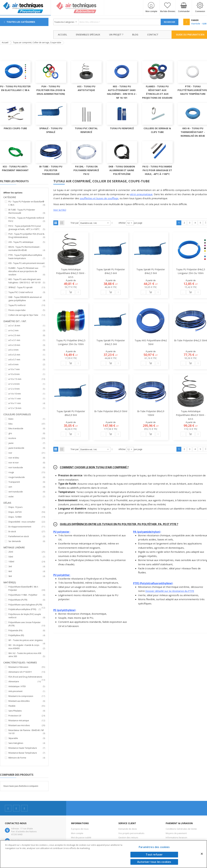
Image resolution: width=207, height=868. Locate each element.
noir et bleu (27, 458)
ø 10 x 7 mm (27, 369)
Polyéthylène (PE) (27, 635)
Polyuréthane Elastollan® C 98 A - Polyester (27, 589)
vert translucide (27, 492)
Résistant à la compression (27, 696)
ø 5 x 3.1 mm (27, 340)
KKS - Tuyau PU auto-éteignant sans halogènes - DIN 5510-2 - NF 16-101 (27, 281)
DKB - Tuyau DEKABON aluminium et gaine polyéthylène (27, 299)
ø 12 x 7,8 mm (27, 408)
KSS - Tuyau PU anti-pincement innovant (27, 263)
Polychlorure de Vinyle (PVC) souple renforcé (27, 616)
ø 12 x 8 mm (27, 384)
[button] (63, 292)
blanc (27, 419)
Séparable (27, 738)
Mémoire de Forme (27, 758)
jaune (27, 443)
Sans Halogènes (27, 743)
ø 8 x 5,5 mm (27, 355)
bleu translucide (27, 429)
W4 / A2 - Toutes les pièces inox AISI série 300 (27, 655)
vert (27, 487)
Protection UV (27, 716)
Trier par (75, 223)
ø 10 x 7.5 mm (27, 379)
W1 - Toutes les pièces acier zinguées (27, 640)
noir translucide (27, 468)
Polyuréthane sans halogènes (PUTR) (27, 605)
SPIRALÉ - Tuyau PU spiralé (27, 287)
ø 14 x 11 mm (27, 399)
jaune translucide (27, 448)
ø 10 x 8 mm (27, 374)
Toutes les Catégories (21, 22)
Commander (184, 11)
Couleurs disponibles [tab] (17, 414)
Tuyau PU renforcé (27, 305)
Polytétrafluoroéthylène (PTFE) (27, 609)
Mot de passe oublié (81, 837)
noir (27, 453)
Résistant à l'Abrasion (27, 667)
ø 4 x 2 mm (27, 331)
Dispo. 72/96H (27, 517)
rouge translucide (27, 477)
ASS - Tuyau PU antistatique (27, 242)
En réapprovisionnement (27, 527)
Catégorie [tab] (10, 197)
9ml (27, 576)
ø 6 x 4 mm (27, 350)
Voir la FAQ (60, 210)
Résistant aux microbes (27, 725)
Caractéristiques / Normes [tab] (20, 662)
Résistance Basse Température (27, 753)
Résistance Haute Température (27, 748)
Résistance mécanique (27, 721)
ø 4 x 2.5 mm (27, 335)
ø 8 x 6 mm (27, 365)
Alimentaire (27, 682)
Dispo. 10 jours (27, 507)
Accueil (5, 42)
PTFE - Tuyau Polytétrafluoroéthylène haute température (27, 257)
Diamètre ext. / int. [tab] (15, 321)
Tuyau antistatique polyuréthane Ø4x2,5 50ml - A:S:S (71, 273)
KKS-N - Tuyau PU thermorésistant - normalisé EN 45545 (27, 249)
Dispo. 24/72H (27, 512)
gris (27, 433)
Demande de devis (128, 829)
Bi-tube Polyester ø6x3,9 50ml (111, 411)
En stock (27, 532)
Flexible (27, 706)
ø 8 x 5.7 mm (27, 360)
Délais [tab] (7, 503)
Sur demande (27, 541)
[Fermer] (202, 854)
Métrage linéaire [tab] (14, 547)
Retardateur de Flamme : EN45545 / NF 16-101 (27, 732)
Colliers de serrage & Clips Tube (27, 315)
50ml (27, 557)
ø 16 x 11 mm (27, 403)
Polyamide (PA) (27, 631)
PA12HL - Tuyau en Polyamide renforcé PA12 (27, 220)
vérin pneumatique (141, 194)
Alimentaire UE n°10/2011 (27, 672)
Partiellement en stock (27, 536)
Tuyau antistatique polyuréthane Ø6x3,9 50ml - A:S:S (191, 415)
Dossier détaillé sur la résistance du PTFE (170, 591)
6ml (27, 571)
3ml (27, 567)
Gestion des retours (128, 837)
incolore (27, 438)
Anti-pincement (27, 691)
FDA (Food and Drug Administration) (27, 677)
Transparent (27, 482)
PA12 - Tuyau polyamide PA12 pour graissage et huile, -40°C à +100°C (27, 228)
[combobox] (107, 22)
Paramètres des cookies (154, 847)
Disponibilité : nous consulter (27, 522)
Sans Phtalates (27, 711)
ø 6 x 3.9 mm (27, 345)
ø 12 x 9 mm (27, 389)
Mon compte (151, 11)
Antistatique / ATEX (27, 686)
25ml (27, 552)
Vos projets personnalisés (131, 833)
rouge (27, 472)
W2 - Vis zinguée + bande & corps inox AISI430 (27, 647)
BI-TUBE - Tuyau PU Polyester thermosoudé (27, 212)
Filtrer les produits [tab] (14, 181)
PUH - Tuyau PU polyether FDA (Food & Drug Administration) (27, 236)
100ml (27, 562)
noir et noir (27, 463)
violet (27, 497)
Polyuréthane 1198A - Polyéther (27, 595)
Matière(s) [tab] (10, 582)
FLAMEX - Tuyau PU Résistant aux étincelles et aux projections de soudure (27, 271)
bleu (27, 424)
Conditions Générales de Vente (181, 829)
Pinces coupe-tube (27, 310)
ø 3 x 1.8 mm (27, 326)
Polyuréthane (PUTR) (27, 600)
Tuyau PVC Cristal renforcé (27, 292)
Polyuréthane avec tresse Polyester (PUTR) (27, 624)
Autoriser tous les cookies (154, 862)
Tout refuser (154, 855)
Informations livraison (176, 837)
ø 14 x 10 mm (27, 394)
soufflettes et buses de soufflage (99, 198)
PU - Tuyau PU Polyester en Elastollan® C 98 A (27, 203)
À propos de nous (80, 829)
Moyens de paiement (176, 833)
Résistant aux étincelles (27, 701)
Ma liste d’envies (168, 11)
